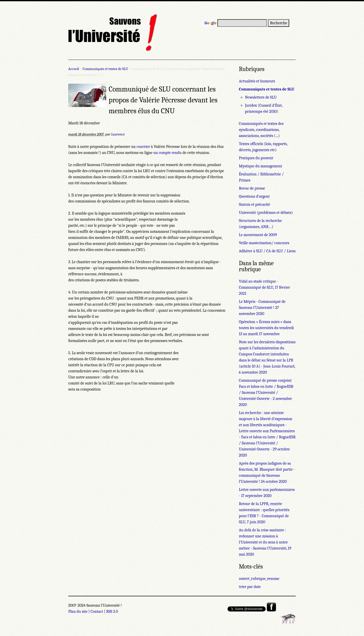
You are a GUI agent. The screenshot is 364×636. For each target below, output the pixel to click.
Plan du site (78, 611)
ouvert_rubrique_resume (259, 579)
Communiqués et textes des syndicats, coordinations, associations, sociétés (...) (261, 130)
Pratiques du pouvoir (256, 158)
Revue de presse (252, 188)
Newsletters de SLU (261, 97)
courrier (143, 147)
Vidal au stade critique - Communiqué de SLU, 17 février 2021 (264, 287)
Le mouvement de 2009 (258, 235)
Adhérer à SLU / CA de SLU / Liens (267, 251)
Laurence (118, 134)
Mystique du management (260, 166)
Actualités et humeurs (257, 81)
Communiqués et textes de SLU (105, 69)
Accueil (74, 69)
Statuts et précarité (254, 205)
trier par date (250, 587)
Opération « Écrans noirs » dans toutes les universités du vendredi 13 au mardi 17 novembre (266, 328)
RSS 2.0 (112, 611)
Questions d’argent (254, 196)
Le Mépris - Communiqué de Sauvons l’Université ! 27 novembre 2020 (262, 308)
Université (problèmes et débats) (266, 213)
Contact (97, 611)
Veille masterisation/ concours (264, 243)
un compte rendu (168, 153)
